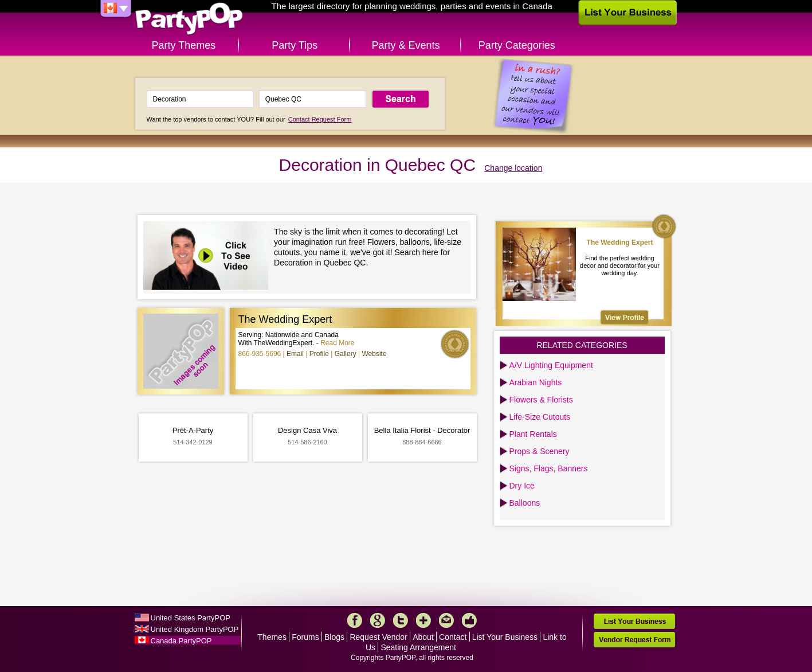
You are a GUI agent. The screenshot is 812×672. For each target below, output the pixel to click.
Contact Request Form (320, 119)
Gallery (346, 354)
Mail (446, 620)
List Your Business (505, 637)
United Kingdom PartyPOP (195, 629)
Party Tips (295, 45)
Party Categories (517, 45)
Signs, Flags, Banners (549, 468)
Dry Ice (522, 486)
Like (469, 620)
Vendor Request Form (634, 640)
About (423, 637)
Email (295, 354)
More (423, 620)
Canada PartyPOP (181, 641)
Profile (319, 354)
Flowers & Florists (541, 400)
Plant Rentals (533, 434)
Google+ (378, 620)
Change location (513, 168)
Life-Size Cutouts (540, 417)
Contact (453, 637)
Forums (305, 637)
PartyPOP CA (189, 19)
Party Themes (184, 45)
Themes (272, 637)
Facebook (355, 620)
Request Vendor (378, 637)
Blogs (334, 637)
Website (374, 354)
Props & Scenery (540, 451)
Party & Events (405, 45)
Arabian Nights (536, 382)
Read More (337, 343)
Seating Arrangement (418, 647)
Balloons (525, 503)
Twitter (401, 620)
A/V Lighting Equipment (551, 365)
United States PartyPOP (191, 618)
